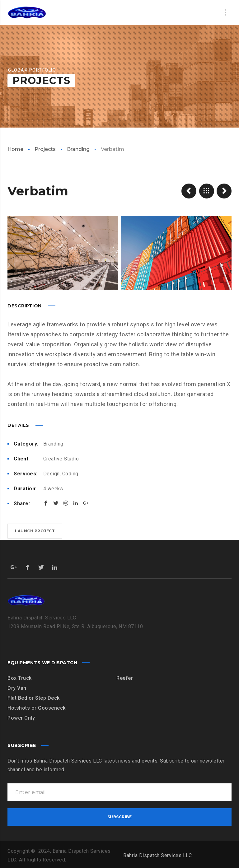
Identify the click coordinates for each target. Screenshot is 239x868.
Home (15, 149)
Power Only (21, 718)
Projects (45, 149)
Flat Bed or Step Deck (34, 698)
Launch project (35, 531)
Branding (78, 149)
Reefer (125, 678)
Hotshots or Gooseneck (37, 708)
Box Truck (20, 678)
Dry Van (17, 688)
